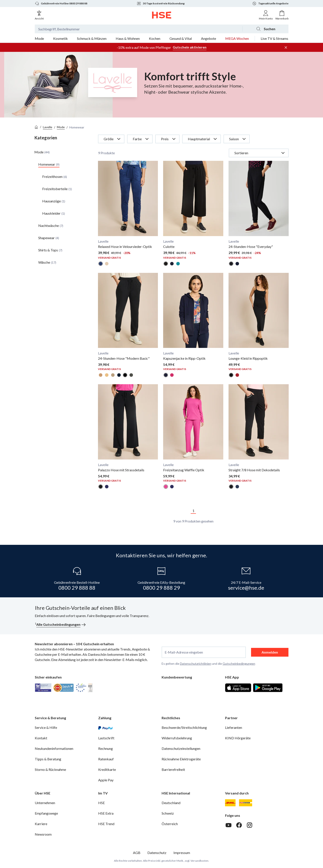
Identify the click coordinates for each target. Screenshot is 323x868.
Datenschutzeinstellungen (181, 748)
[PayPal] (105, 728)
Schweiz (168, 813)
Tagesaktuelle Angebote (270, 4)
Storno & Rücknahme (50, 769)
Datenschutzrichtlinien (196, 664)
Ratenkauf (106, 759)
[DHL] (230, 803)
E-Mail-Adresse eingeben (184, 652)
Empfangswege (46, 813)
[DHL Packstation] (246, 803)
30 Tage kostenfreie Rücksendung (161, 4)
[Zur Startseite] (161, 15)
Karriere (41, 824)
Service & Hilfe (46, 727)
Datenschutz (157, 853)
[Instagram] (250, 825)
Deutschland (171, 803)
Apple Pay (106, 780)
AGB (137, 853)
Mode (61, 127)
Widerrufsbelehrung (177, 738)
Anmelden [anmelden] (270, 652)
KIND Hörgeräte (238, 738)
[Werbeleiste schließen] (286, 47)
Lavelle (48, 127)
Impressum (182, 853)
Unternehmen (45, 803)
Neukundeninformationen (54, 748)
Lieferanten (234, 727)
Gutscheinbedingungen (239, 664)
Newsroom (43, 834)
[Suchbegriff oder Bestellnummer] (139, 29)
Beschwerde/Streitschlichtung (184, 727)
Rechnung (106, 748)
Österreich (170, 824)
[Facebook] (239, 825)
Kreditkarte (107, 769)
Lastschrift (106, 738)
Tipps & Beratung (48, 759)
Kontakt (41, 738)
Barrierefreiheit (173, 769)
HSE (101, 803)
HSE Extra (106, 813)
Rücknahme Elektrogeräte (181, 759)
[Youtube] (229, 825)
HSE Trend (106, 824)
